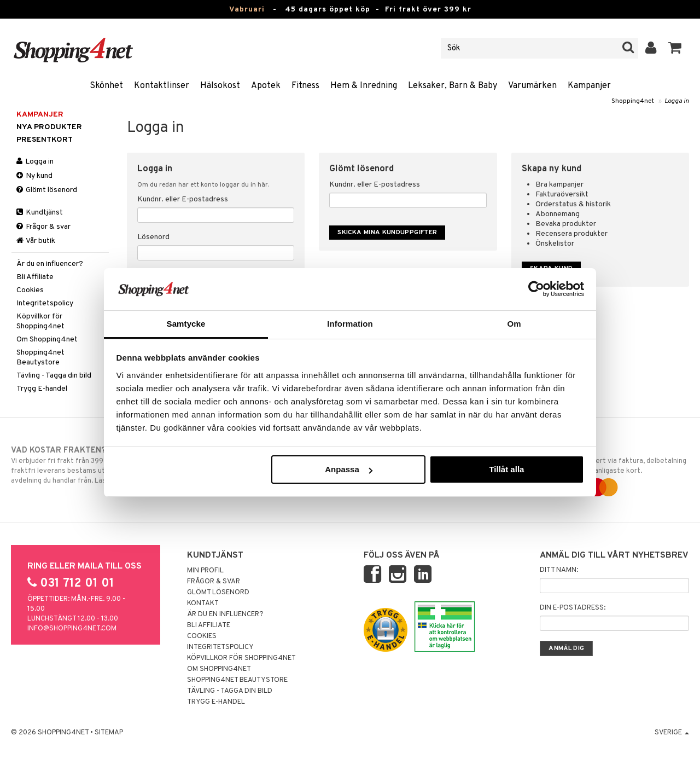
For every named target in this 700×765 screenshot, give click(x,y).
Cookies (30, 290)
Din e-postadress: (573, 608)
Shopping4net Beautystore (40, 358)
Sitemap (109, 733)
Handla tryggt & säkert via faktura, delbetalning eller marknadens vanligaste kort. (611, 469)
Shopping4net (633, 101)
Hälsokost (220, 86)
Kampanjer (589, 86)
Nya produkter (49, 127)
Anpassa (349, 469)
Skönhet (106, 86)
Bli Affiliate (35, 277)
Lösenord (153, 237)
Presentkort (45, 140)
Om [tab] (514, 324)
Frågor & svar (43, 227)
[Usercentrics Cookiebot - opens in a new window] (536, 289)
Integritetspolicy (45, 303)
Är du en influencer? (50, 264)
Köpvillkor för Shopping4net (40, 321)
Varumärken (532, 86)
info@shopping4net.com (72, 629)
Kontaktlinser (162, 86)
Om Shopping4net (47, 340)
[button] (675, 48)
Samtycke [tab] (186, 324)
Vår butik (36, 241)
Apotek (266, 86)
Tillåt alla (506, 469)
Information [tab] (350, 324)
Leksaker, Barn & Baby (453, 86)
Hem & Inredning (364, 86)
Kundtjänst (40, 213)
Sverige (672, 733)
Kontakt (203, 604)
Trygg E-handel (42, 389)
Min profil (205, 571)
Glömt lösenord (47, 190)
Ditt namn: (559, 570)
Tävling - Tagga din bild (54, 376)
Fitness (305, 86)
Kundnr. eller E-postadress (183, 199)
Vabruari (247, 10)
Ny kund (34, 176)
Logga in (677, 101)
